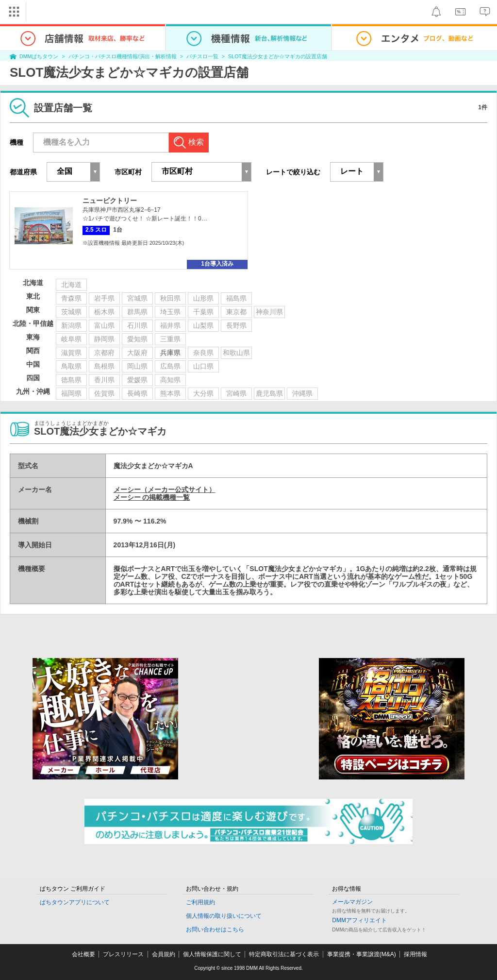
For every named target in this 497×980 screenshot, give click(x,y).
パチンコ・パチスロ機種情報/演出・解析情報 (123, 56)
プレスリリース (123, 954)
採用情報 (415, 954)
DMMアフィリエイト (359, 920)
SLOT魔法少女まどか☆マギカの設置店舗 (278, 56)
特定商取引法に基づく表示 (284, 954)
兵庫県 (170, 353)
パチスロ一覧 (202, 56)
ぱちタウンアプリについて (75, 902)
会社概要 (83, 954)
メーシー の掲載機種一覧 (152, 497)
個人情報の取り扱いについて (224, 916)
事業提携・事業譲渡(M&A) (362, 954)
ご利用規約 (200, 902)
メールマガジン (352, 902)
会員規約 (164, 954)
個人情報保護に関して (212, 954)
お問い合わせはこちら (215, 929)
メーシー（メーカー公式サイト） (165, 490)
